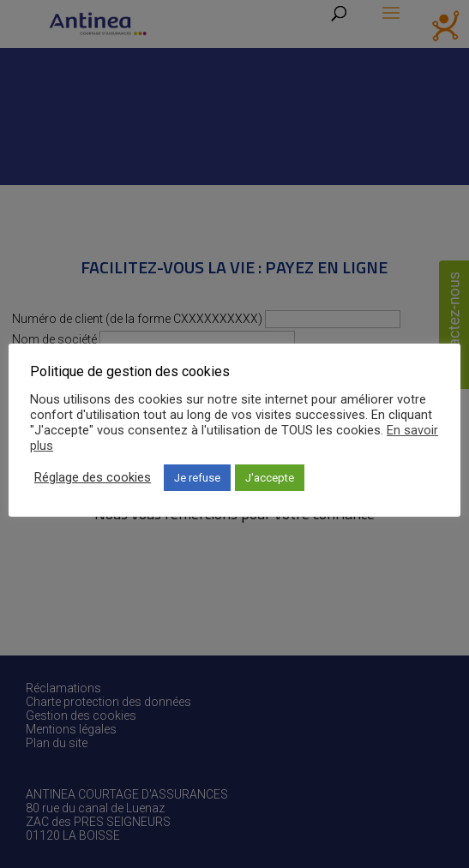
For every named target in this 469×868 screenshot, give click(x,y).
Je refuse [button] (197, 478)
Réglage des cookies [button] (93, 477)
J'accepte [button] (270, 478)
